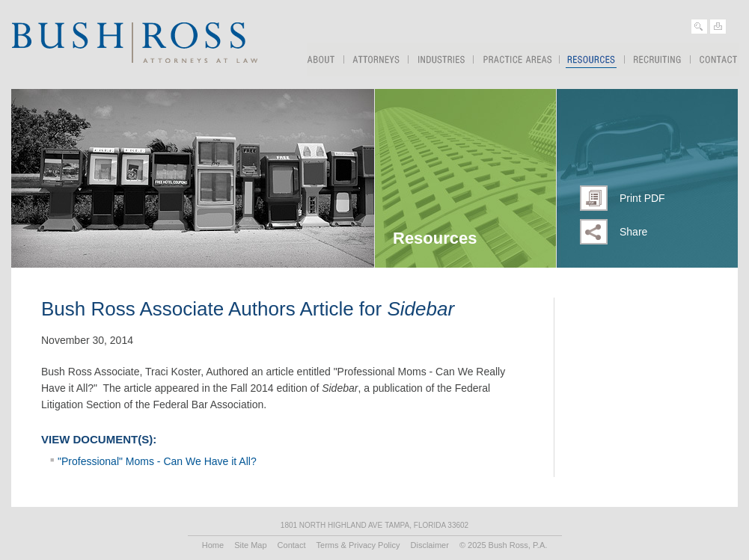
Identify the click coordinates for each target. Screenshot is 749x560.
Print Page (718, 27)
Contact (715, 59)
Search (699, 27)
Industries (441, 59)
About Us (325, 59)
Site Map (250, 545)
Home (213, 545)
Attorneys (376, 59)
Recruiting (658, 59)
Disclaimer (430, 545)
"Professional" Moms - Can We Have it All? (157, 461)
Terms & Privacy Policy (358, 545)
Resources (592, 56)
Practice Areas (517, 59)
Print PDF (642, 198)
